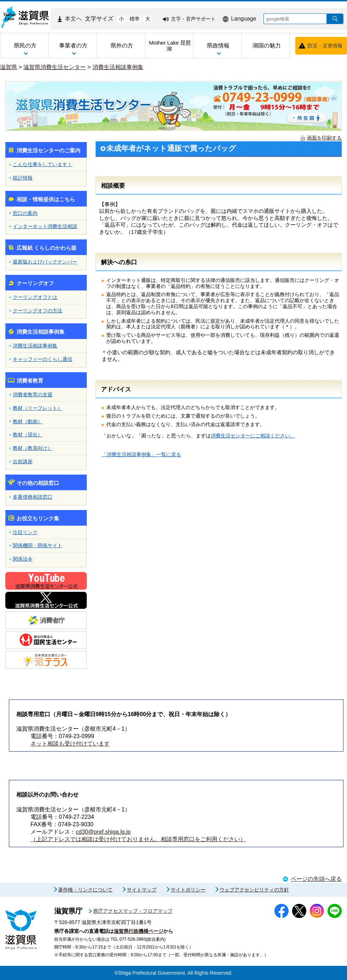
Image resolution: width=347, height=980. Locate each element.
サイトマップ (142, 890)
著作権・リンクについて (85, 890)
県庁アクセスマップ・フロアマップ (133, 911)
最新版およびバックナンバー (45, 262)
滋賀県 (8, 67)
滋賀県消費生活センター (55, 67)
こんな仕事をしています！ (42, 164)
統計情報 (23, 178)
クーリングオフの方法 (38, 311)
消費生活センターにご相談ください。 (253, 436)
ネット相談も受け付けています (70, 744)
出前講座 (23, 461)
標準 (135, 19)
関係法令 (23, 559)
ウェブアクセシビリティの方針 (254, 890)
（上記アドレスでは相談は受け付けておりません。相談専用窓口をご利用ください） (138, 839)
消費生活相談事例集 (118, 67)
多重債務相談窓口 (33, 497)
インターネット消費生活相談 (45, 226)
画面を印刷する (324, 138)
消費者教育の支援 (33, 395)
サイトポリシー (188, 890)
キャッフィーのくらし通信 (42, 359)
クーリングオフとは (35, 297)
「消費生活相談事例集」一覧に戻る (141, 454)
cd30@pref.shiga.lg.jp (103, 832)
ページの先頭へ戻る (316, 879)
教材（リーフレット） (38, 408)
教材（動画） (28, 421)
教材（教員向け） (33, 448)
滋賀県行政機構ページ (138, 931)
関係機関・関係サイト (38, 545)
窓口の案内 (25, 213)
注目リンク (25, 532)
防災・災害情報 (325, 46)
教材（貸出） (28, 435)
